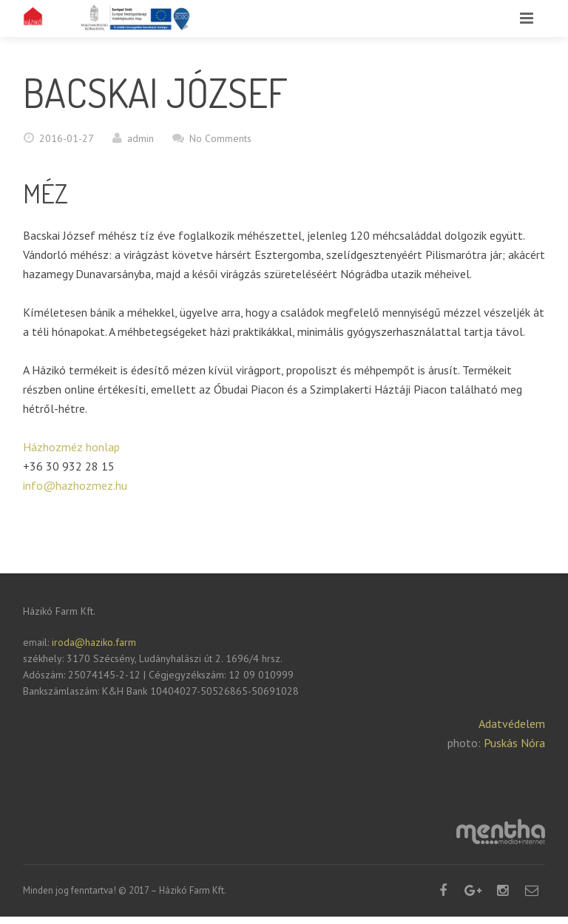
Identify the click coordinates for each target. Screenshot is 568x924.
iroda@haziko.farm (92, 642)
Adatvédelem (512, 724)
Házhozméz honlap (71, 447)
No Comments (220, 138)
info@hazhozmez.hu (75, 485)
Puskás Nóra (514, 743)
